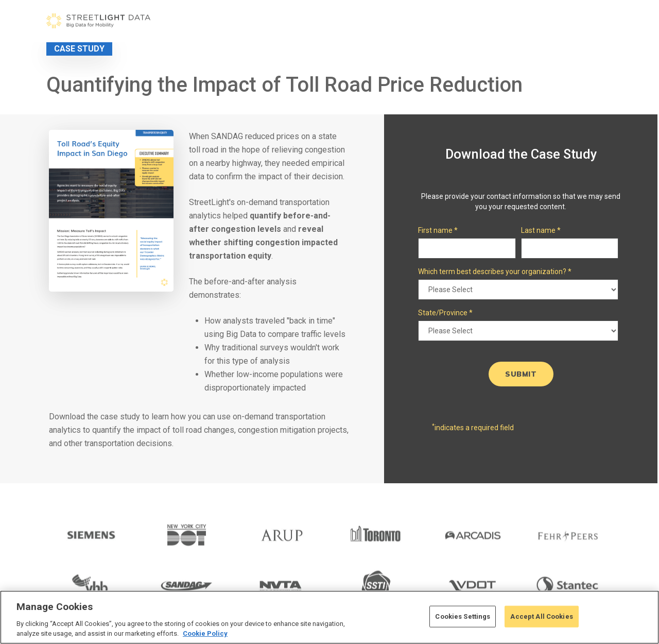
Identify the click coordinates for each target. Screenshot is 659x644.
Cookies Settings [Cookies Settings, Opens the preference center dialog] (463, 616)
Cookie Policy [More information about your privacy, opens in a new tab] (205, 633)
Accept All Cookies (541, 616)
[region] (329, 617)
